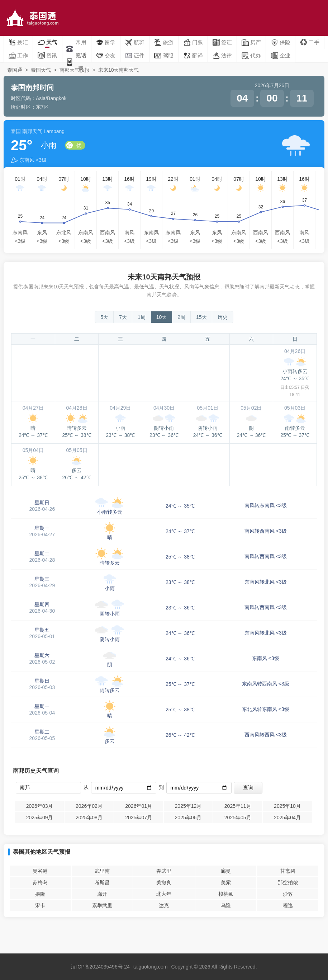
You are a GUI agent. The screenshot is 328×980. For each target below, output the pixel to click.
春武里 (164, 871)
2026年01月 (139, 806)
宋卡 (40, 905)
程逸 (288, 905)
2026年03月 (40, 806)
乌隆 (226, 905)
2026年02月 (89, 806)
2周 (181, 317)
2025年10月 (287, 806)
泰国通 (15, 70)
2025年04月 (287, 818)
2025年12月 (188, 806)
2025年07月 (139, 818)
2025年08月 (89, 818)
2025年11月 (238, 806)
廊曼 (226, 871)
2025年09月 (40, 818)
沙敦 (288, 894)
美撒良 (164, 882)
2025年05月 (238, 818)
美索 (226, 882)
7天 (123, 317)
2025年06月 (188, 818)
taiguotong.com (151, 967)
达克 (164, 905)
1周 (142, 317)
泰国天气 (41, 70)
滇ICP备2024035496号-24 (100, 967)
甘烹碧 (288, 871)
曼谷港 (40, 871)
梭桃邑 (226, 894)
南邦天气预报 (75, 70)
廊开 (102, 894)
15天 (201, 317)
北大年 (164, 894)
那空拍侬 (288, 882)
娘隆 (40, 894)
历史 (223, 317)
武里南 (102, 871)
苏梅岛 (40, 882)
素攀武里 (102, 905)
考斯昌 (102, 882)
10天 (162, 317)
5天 (104, 317)
